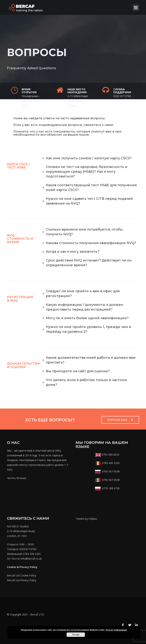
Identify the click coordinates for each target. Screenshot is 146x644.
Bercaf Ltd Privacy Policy (22, 580)
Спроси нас (117, 420)
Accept (76, 635)
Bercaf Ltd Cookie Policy (22, 575)
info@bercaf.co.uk (31, 559)
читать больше (17, 478)
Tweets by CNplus (86, 519)
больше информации (116, 630)
